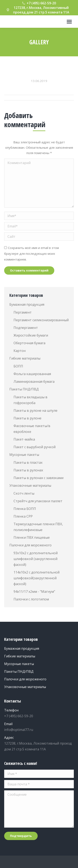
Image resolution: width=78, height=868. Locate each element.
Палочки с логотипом (31, 599)
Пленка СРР (23, 516)
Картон (20, 351)
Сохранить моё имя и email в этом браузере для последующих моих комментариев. (32, 254)
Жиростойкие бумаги (31, 335)
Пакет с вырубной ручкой (35, 447)
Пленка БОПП (25, 509)
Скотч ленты (24, 493)
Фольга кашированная (32, 374)
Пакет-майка (24, 439)
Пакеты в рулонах (28, 470)
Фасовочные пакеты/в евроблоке (32, 429)
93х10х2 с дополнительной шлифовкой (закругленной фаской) (36, 559)
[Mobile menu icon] (69, 22)
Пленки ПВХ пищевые (32, 537)
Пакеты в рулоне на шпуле (35, 410)
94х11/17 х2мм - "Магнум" (34, 592)
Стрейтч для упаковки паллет (38, 501)
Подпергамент (26, 328)
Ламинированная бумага (34, 381)
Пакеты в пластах (28, 462)
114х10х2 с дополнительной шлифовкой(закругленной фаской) (37, 578)
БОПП (18, 366)
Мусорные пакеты (24, 455)
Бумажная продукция (27, 304)
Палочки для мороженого (30, 545)
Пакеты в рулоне (27, 418)
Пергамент (23, 312)
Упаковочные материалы (30, 485)
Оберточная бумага (29, 343)
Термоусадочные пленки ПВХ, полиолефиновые (38, 527)
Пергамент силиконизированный (41, 320)
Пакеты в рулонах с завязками (38, 478)
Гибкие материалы (25, 358)
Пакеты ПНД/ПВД (24, 389)
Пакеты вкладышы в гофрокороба (30, 400)
